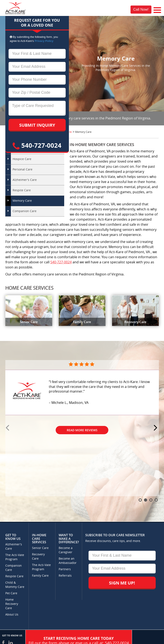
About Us (12, 615)
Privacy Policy (44, 41)
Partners (65, 569)
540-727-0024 (37, 145)
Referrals (65, 576)
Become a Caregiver (66, 550)
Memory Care (22, 201)
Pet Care (11, 593)
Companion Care (25, 211)
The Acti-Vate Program (15, 557)
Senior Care (40, 548)
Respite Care (22, 190)
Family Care (40, 576)
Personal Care (22, 170)
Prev (8, 428)
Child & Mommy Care (15, 585)
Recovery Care (38, 557)
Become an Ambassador (68, 561)
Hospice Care (22, 159)
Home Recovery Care (12, 604)
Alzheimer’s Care (25, 180)
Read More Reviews (82, 430)
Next (156, 428)
